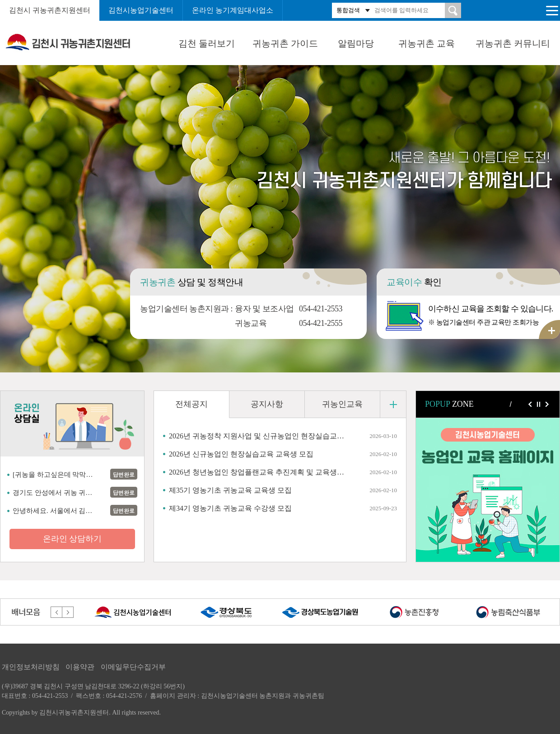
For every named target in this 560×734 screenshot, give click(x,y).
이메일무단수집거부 (133, 667)
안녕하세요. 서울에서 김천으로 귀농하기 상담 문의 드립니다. (56, 511)
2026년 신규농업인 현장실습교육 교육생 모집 (241, 454)
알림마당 (356, 43)
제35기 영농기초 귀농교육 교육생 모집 (230, 490)
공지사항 (267, 404)
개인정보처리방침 (31, 667)
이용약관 (80, 667)
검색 (453, 10)
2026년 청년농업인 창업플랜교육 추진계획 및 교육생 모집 (257, 472)
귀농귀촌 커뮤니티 (513, 43)
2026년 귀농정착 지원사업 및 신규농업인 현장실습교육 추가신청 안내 (257, 436)
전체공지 (191, 404)
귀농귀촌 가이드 (285, 43)
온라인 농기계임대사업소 (233, 10)
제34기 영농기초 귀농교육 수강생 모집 (230, 508)
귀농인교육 (342, 404)
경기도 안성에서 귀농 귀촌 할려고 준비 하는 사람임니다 (56, 493)
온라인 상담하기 (72, 539)
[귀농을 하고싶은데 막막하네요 (56, 475)
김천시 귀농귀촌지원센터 (50, 10)
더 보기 (393, 405)
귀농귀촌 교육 (427, 43)
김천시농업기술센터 (141, 10)
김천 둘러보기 (207, 43)
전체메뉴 (552, 10)
